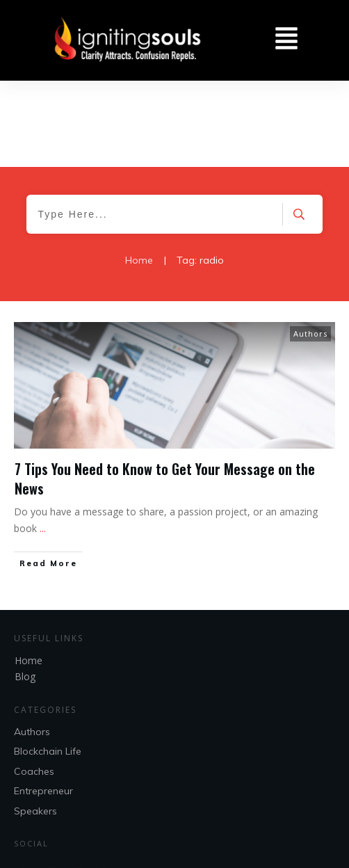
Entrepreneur (43, 705)
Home (29, 574)
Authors (310, 247)
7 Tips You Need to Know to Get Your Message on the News (165, 392)
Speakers (35, 725)
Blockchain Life (48, 666)
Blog (25, 590)
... (43, 442)
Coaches (34, 685)
